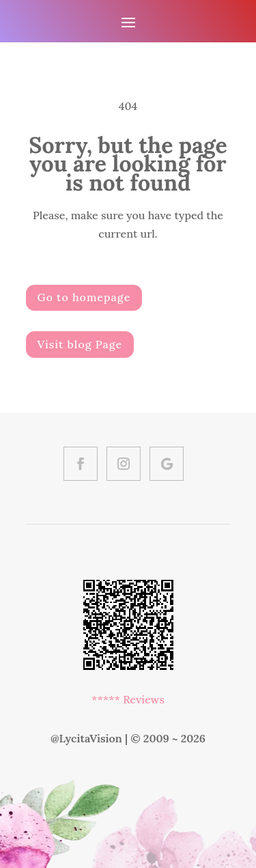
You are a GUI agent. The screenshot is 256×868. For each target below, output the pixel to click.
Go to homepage (84, 297)
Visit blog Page (80, 344)
